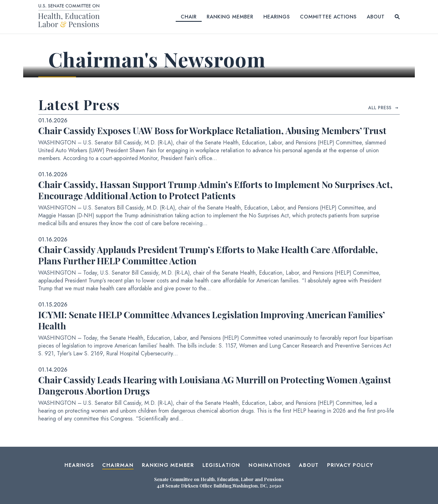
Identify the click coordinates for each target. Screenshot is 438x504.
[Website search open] (397, 17)
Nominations (270, 465)
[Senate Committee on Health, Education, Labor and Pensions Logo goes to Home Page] (71, 17)
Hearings (277, 17)
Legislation (221, 465)
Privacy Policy (350, 465)
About (376, 17)
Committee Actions (328, 17)
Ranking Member (230, 17)
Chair (189, 17)
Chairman (118, 465)
